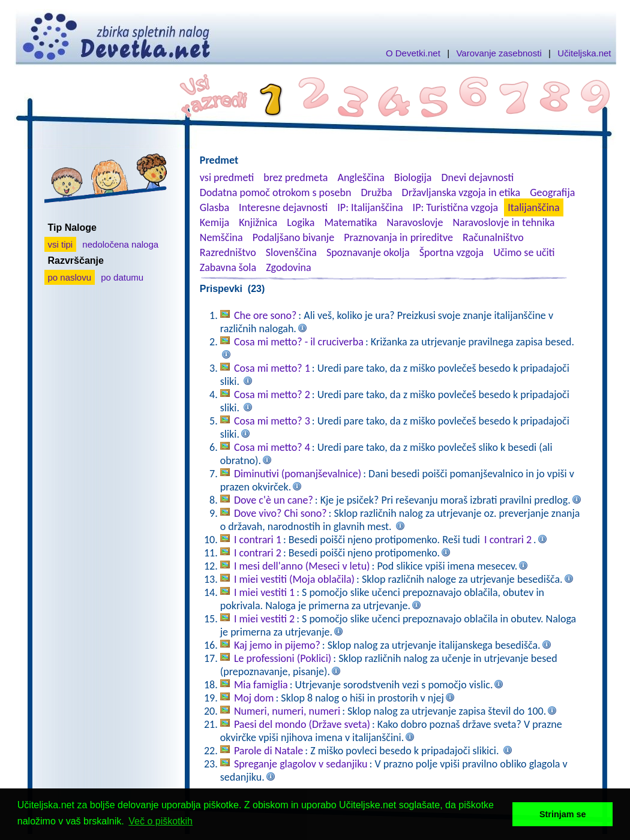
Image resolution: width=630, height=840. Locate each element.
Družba (377, 192)
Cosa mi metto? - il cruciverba (299, 342)
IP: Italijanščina (370, 207)
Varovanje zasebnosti (499, 53)
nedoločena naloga (120, 244)
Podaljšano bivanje (293, 237)
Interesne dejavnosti (283, 207)
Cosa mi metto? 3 (272, 421)
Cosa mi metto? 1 (272, 368)
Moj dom (254, 698)
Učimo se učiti (524, 252)
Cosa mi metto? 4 (272, 447)
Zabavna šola (228, 267)
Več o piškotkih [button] (160, 821)
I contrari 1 (258, 540)
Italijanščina (533, 207)
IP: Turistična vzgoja (456, 207)
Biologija (413, 177)
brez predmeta (295, 177)
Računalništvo (493, 237)
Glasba (214, 207)
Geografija (552, 192)
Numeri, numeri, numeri (287, 711)
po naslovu (70, 277)
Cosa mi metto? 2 (272, 395)
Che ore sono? (265, 315)
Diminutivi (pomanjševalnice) (298, 474)
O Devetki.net (413, 53)
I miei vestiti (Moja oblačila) (294, 579)
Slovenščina (291, 252)
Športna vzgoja (451, 252)
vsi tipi (61, 244)
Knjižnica (258, 222)
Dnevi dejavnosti (478, 177)
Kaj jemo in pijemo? (277, 645)
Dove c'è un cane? (274, 500)
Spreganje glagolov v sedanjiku (301, 764)
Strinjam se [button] (563, 814)
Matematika (350, 222)
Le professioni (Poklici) (283, 658)
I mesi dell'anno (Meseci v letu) (302, 566)
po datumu (122, 277)
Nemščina (221, 237)
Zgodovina (288, 267)
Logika (301, 222)
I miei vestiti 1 (264, 592)
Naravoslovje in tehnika (503, 222)
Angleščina (361, 177)
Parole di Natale (268, 751)
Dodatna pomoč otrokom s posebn (276, 192)
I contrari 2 (508, 540)
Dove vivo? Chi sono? (280, 513)
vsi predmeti (227, 177)
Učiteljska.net (584, 53)
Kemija (214, 222)
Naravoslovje (415, 222)
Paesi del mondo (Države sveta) (302, 724)
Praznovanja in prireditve (398, 237)
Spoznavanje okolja (368, 252)
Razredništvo (228, 252)
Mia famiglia (261, 685)
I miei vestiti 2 (264, 619)
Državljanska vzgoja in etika (461, 192)
